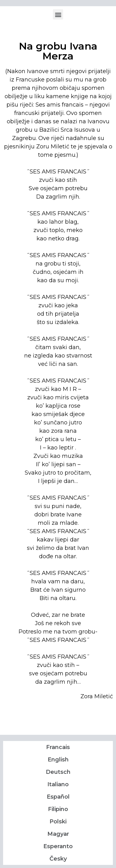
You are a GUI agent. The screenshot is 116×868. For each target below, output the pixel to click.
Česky (58, 859)
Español (58, 797)
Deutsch (58, 772)
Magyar (58, 834)
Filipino (58, 809)
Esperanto (58, 846)
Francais (58, 747)
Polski (58, 822)
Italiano (58, 784)
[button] (58, 14)
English (58, 760)
